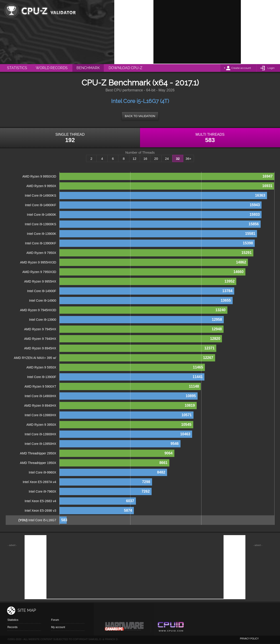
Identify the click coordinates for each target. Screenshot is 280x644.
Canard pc (124, 627)
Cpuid (171, 627)
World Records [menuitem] (52, 68)
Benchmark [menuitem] (88, 68)
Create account (241, 68)
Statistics (13, 620)
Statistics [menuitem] (17, 68)
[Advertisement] (197, 32)
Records (12, 627)
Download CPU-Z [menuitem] (125, 68)
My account (58, 627)
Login (271, 68)
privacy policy (249, 639)
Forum (55, 620)
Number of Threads (140, 153)
